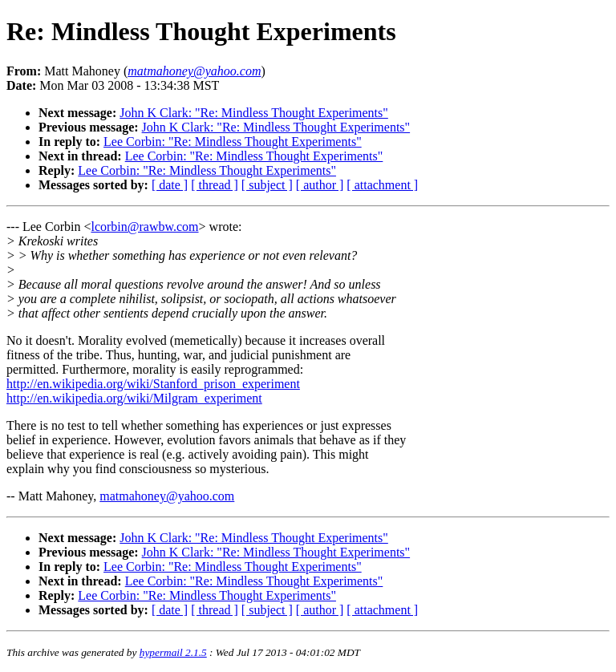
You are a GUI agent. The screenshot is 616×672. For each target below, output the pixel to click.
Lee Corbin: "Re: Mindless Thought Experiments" (233, 142)
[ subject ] (267, 185)
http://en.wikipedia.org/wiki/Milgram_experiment (134, 398)
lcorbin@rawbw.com (144, 227)
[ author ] (320, 185)
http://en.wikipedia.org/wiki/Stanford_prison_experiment (153, 384)
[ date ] (170, 185)
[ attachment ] (382, 185)
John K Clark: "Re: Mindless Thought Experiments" (254, 113)
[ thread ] (215, 185)
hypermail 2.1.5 (173, 652)
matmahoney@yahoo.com (167, 496)
